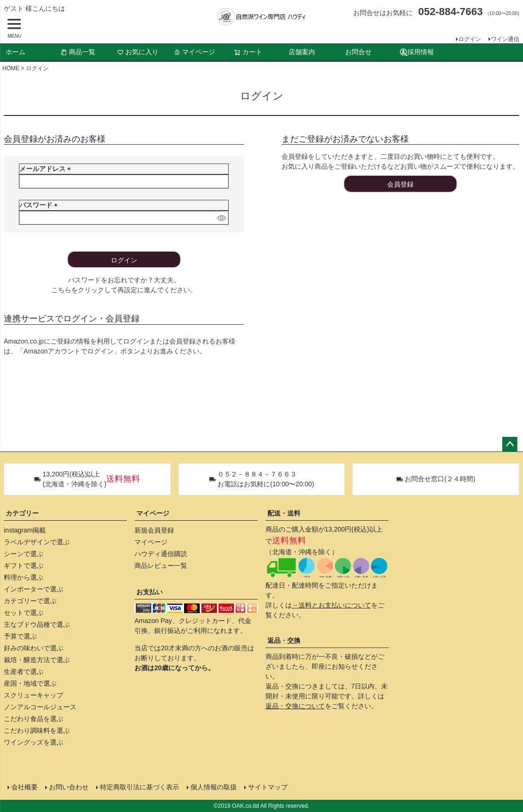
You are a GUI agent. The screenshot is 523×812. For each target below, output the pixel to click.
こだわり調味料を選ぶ (37, 730)
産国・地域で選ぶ (30, 683)
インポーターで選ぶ (33, 589)
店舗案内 (302, 52)
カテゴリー (22, 513)
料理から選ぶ (24, 577)
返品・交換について (295, 706)
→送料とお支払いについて (332, 605)
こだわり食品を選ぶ (33, 719)
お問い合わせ (69, 787)
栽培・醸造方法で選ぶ (37, 660)
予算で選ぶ (20, 636)
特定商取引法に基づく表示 (140, 787)
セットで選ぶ (24, 613)
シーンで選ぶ (24, 554)
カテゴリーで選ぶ (30, 601)
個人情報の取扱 (214, 787)
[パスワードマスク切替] (221, 218)
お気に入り (138, 52)
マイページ (194, 52)
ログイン (470, 39)
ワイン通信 (505, 39)
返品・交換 (284, 640)
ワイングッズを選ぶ (33, 742)
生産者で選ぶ (24, 672)
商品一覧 (78, 52)
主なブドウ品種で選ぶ (37, 624)
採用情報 (417, 52)
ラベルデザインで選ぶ (37, 542)
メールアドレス (47, 169)
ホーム (16, 52)
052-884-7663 (451, 12)
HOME (11, 68)
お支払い (149, 592)
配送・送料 (284, 513)
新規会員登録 (154, 530)
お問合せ (358, 52)
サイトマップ (268, 787)
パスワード (40, 205)
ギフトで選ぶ (24, 566)
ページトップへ (510, 444)
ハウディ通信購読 (161, 554)
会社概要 (25, 787)
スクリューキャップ (33, 695)
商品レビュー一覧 (161, 566)
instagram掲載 (25, 530)
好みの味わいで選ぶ (33, 648)
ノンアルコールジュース (40, 707)
